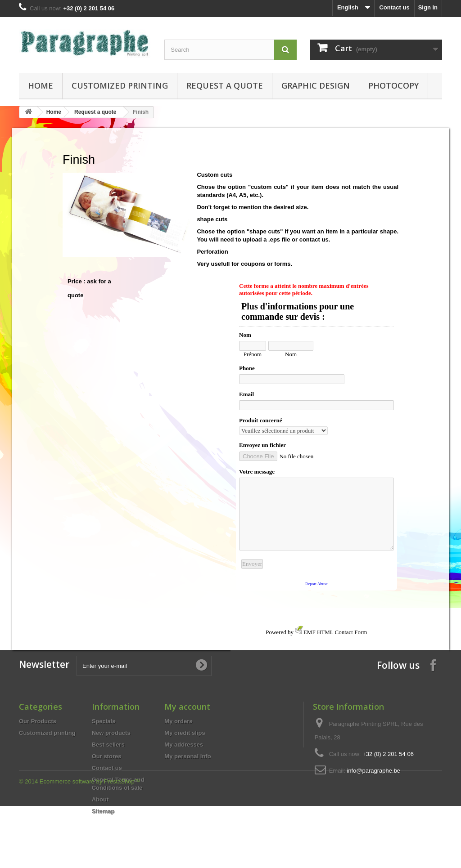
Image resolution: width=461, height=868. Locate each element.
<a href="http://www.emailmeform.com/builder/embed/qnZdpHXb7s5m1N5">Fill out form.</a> (316, 443)
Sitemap (103, 811)
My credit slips (185, 733)
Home (41, 85)
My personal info (188, 756)
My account (187, 707)
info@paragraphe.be (373, 771)
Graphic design (316, 85)
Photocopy (393, 85)
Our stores (107, 756)
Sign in (428, 7)
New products (111, 733)
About (100, 799)
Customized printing (120, 85)
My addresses (184, 745)
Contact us (394, 7)
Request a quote (225, 85)
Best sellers (108, 745)
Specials (104, 721)
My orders (178, 721)
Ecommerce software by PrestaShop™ (90, 843)
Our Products (38, 721)
